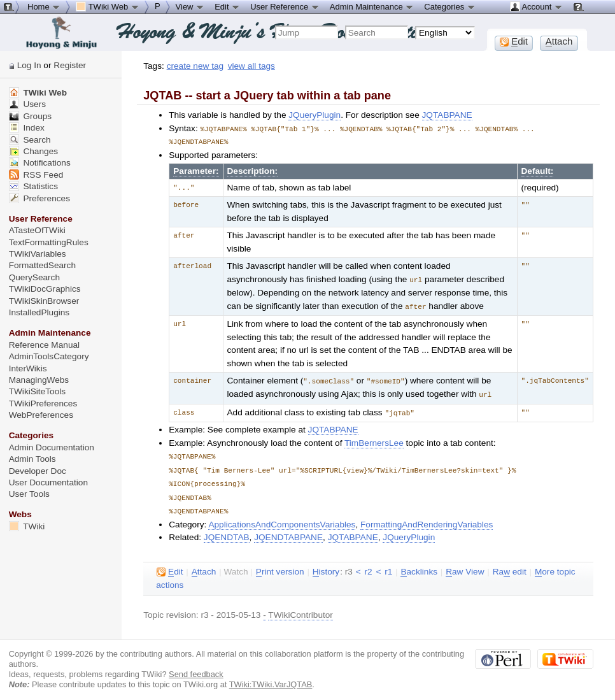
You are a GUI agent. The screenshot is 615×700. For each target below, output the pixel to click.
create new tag (195, 66)
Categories (449, 6)
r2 (368, 565)
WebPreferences (41, 415)
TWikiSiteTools (37, 391)
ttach (204, 565)
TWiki (27, 526)
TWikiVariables (38, 254)
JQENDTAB (227, 530)
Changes (33, 151)
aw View (465, 565)
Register (70, 65)
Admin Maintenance (372, 6)
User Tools (29, 494)
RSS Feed (36, 175)
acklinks (419, 565)
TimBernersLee (374, 439)
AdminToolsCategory (49, 356)
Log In (29, 65)
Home (44, 6)
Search (30, 140)
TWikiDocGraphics (45, 289)
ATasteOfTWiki (37, 230)
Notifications (40, 163)
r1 (388, 565)
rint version (280, 565)
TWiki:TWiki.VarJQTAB (271, 677)
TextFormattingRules (49, 242)
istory (326, 565)
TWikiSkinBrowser (44, 301)
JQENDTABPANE (288, 530)
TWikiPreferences (43, 404)
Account (536, 6)
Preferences (39, 198)
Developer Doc (38, 471)
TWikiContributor (300, 608)
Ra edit (510, 565)
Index (27, 128)
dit (170, 565)
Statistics (33, 186)
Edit (227, 6)
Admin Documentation (52, 447)
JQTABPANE (447, 115)
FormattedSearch (42, 265)
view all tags (251, 66)
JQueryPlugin (315, 115)
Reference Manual (44, 345)
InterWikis (28, 368)
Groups (31, 116)
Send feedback (196, 667)
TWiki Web (38, 93)
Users (27, 104)
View (190, 6)
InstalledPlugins (39, 312)
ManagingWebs (39, 380)
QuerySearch (34, 277)
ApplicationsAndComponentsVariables (282, 518)
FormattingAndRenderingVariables (427, 518)
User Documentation (48, 482)
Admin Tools (32, 459)
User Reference (285, 6)
